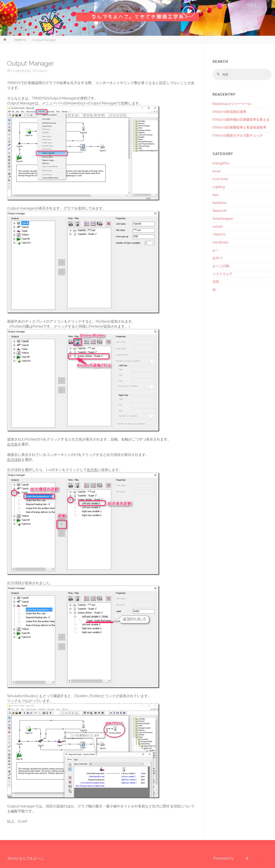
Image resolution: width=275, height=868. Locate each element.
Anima (239, 858)
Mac (215, 195)
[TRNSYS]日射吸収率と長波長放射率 (239, 128)
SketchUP (220, 211)
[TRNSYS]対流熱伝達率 (229, 112)
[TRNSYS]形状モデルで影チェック (238, 135)
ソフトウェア (222, 274)
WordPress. (258, 858)
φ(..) (215, 250)
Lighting (219, 187)
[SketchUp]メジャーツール (232, 104)
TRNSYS (20, 40)
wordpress (220, 242)
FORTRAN (220, 179)
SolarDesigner (223, 219)
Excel (216, 171)
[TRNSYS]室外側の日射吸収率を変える (241, 120)
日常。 (217, 282)
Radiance (219, 203)
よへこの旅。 (222, 266)
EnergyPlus (221, 163)
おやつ (217, 258)
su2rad (217, 227)
